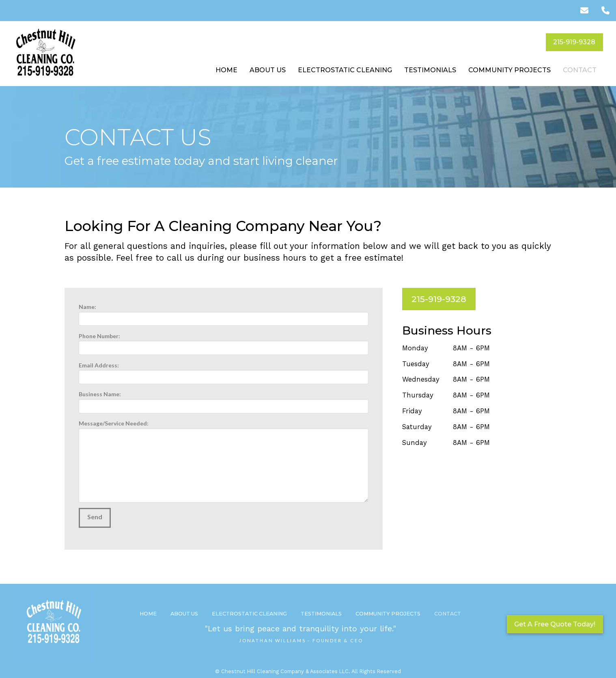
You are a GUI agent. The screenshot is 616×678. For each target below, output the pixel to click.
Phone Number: (224, 342)
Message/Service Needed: (224, 428)
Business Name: (224, 401)
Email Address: (224, 372)
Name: (224, 313)
